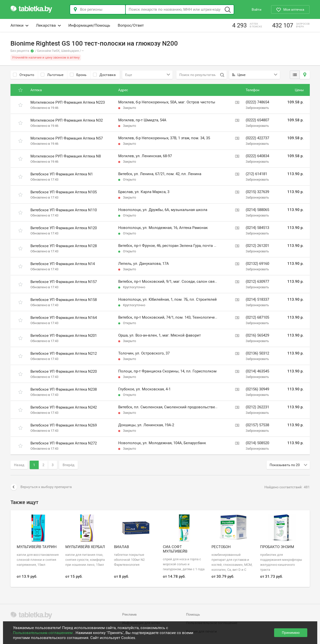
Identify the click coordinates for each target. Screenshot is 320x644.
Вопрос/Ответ (131, 25)
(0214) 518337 (257, 299)
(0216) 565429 (257, 335)
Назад (19, 465)
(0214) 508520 (257, 443)
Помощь (193, 614)
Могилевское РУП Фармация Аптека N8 (66, 156)
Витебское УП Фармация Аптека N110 (64, 210)
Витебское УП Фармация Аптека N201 (64, 336)
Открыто (24, 75)
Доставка (104, 75)
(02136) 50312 (257, 353)
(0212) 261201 (257, 246)
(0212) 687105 (257, 317)
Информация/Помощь (89, 25)
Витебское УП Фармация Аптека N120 (64, 228)
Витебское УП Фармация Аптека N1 (62, 174)
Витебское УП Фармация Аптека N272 (64, 443)
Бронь (78, 75)
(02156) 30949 (257, 389)
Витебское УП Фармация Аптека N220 (64, 371)
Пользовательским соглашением (43, 633)
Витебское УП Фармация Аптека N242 (64, 407)
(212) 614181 (256, 174)
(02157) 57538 (257, 425)
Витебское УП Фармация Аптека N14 (63, 264)
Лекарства (48, 25)
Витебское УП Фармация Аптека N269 (64, 425)
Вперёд (68, 465)
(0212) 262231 (257, 407)
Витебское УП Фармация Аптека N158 (64, 300)
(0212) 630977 (257, 282)
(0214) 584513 (257, 228)
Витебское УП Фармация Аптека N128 (64, 246)
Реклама (129, 614)
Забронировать (257, 108)
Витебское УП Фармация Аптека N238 (64, 389)
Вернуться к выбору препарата (41, 487)
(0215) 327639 (257, 192)
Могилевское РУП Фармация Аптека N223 (68, 102)
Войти (257, 9)
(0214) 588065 (257, 210)
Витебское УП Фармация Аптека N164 (64, 318)
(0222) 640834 (257, 156)
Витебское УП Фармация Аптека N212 (64, 354)
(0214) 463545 (257, 371)
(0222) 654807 (257, 120)
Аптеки (19, 25)
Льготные (52, 75)
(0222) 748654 (257, 102)
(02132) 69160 (257, 264)
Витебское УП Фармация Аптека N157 (64, 282)
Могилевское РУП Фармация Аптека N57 (67, 138)
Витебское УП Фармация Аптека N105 (64, 192)
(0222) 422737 (257, 138)
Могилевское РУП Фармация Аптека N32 (67, 120)
